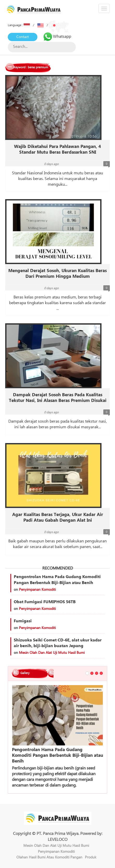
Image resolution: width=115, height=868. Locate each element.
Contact (23, 37)
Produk (91, 857)
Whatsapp (57, 36)
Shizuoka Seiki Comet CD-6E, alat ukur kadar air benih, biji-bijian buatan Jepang (58, 643)
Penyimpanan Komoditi (37, 590)
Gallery (25, 673)
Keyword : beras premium (31, 67)
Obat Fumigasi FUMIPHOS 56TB (45, 602)
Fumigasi (23, 621)
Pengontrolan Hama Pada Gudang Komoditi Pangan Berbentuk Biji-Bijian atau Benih (57, 580)
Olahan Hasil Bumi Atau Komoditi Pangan (49, 857)
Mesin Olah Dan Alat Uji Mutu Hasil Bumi (52, 653)
